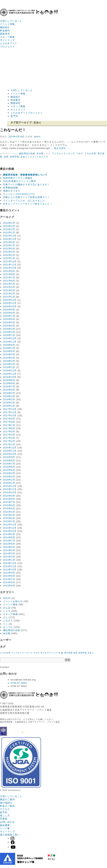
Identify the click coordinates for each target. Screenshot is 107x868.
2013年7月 (9, 579)
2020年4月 (9, 326)
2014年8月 (9, 537)
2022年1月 (9, 258)
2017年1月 (9, 444)
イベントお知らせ (13, 601)
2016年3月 (9, 477)
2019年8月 (9, 345)
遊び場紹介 (6, 803)
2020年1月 (9, 335)
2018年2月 (9, 403)
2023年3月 (9, 226)
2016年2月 (9, 480)
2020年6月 (9, 319)
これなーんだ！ (13, 130)
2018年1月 (9, 406)
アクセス (5, 809)
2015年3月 (9, 515)
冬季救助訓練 (10, 188)
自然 (6, 157)
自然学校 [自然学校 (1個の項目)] (83, 653)
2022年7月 (9, 245)
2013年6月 (9, 582)
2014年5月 (9, 547)
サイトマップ (7, 40)
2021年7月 (9, 277)
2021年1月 (9, 297)
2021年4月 (9, 287)
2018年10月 (10, 377)
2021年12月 (10, 261)
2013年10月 (10, 570)
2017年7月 (9, 425)
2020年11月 (10, 303)
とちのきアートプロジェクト (27, 113)
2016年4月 (9, 473)
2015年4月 (9, 512)
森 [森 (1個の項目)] (62, 653)
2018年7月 (9, 387)
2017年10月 (10, 415)
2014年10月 (10, 531)
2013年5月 (9, 586)
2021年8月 (9, 274)
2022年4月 (9, 252)
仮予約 (14, 116)
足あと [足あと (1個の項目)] (91, 653)
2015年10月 (10, 492)
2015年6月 (9, 505)
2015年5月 (9, 508)
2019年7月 (9, 348)
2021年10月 (10, 268)
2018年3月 (9, 399)
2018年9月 (9, 380)
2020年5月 (9, 322)
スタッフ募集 (7, 37)
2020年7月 (9, 316)
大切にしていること (11, 21)
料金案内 (5, 31)
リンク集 (5, 828)
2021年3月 (9, 290)
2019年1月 (9, 367)
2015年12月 (10, 486)
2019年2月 (9, 364)
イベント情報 (7, 24)
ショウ (7, 611)
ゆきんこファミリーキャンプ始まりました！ (28, 204)
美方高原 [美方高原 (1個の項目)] (68, 653)
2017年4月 (9, 435)
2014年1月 (9, 560)
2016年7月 (9, 464)
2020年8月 (9, 313)
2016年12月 (10, 448)
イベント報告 (10, 604)
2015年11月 (10, 489)
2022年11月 (10, 239)
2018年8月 (9, 383)
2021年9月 (9, 271)
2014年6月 (9, 544)
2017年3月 (9, 438)
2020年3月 (9, 329)
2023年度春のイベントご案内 (19, 181)
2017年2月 (9, 441)
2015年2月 (9, 518)
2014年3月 (9, 553)
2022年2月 (9, 255)
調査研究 (5, 34)
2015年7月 (9, 502)
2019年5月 (9, 354)
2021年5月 (9, 284)
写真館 (4, 819)
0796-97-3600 (19, 683)
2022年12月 (10, 236)
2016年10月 (10, 454)
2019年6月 (9, 351)
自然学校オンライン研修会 (18, 178)
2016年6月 (9, 467)
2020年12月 (10, 300)
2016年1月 (9, 483)
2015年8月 (9, 499)
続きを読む (62, 148)
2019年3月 (9, 361)
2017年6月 (9, 428)
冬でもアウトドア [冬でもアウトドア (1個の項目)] (49, 653)
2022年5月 (9, 249)
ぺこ (15, 154)
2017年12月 (10, 409)
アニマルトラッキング (63, 154)
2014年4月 (9, 550)
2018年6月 (9, 390)
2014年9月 (9, 534)
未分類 (40, 154)
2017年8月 (9, 422)
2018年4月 (9, 396)
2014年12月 (10, 525)
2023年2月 (9, 229)
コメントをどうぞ (39, 157)
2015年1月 (9, 521)
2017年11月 (10, 412)
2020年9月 (9, 310)
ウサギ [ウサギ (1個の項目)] (36, 653)
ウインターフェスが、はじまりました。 (25, 201)
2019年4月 (9, 358)
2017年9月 (9, 419)
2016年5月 (9, 470)
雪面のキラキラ (12, 191)
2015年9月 (9, 496)
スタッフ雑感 (10, 614)
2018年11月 (10, 374)
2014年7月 (9, 541)
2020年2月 (9, 332)
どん (5, 617)
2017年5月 (9, 432)
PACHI (7, 598)
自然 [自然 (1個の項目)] (75, 653)
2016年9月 (9, 457)
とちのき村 (90, 154)
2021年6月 (9, 281)
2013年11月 (10, 566)
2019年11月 (10, 342)
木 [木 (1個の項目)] (59, 653)
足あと (24, 157)
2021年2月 (9, 294)
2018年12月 (10, 370)
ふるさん (8, 621)
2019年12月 (10, 338)
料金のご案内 (7, 806)
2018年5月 (9, 393)
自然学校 (14, 157)
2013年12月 (10, 563)
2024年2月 (9, 223)
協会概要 (5, 825)
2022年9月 (9, 242)
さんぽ (7, 608)
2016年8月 (9, 460)
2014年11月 (10, 528)
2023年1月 (9, 232)
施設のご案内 (7, 799)
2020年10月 (10, 306)
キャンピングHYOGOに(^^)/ (19, 194)
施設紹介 (5, 27)
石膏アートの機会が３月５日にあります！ (26, 184)
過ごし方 (5, 816)
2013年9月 (9, 573)
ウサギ (80, 154)
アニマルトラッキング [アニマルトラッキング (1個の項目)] (22, 653)
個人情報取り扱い (10, 835)
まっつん (8, 627)
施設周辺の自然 (27, 154)
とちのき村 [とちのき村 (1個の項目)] (5, 653)
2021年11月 (10, 265)
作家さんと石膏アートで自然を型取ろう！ (26, 197)
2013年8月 (9, 576)
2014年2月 (9, 557)
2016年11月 (10, 451)
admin (37, 137)
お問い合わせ (7, 822)
